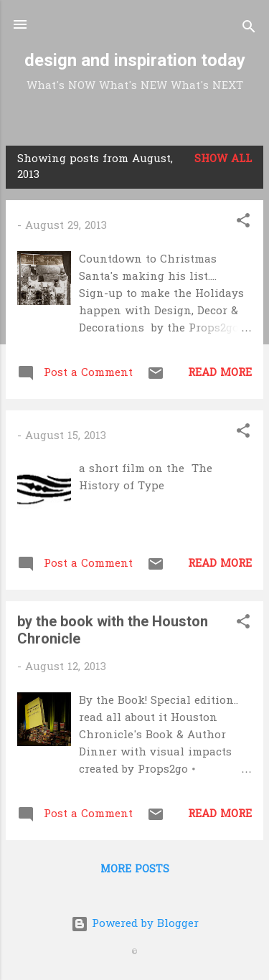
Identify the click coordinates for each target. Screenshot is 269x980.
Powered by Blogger (135, 924)
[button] (243, 223)
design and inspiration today (135, 60)
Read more (220, 373)
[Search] (249, 29)
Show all (223, 159)
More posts (135, 870)
